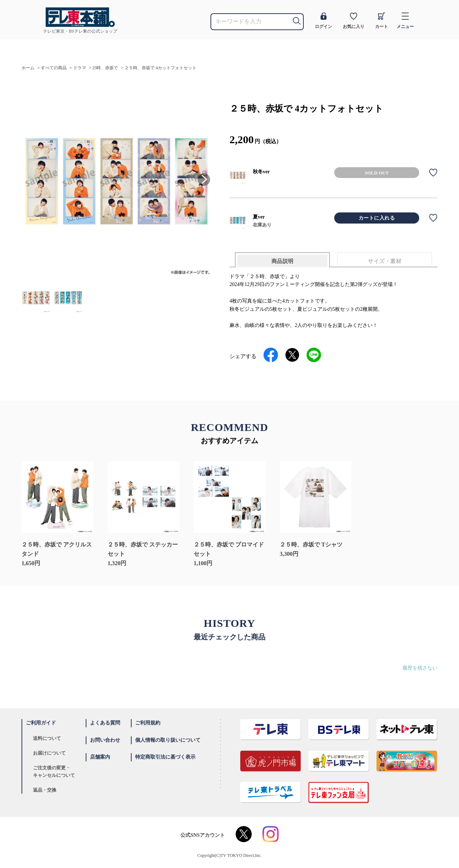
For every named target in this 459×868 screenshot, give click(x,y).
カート (382, 21)
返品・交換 (45, 790)
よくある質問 (105, 723)
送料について (47, 738)
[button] (204, 180)
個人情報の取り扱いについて (168, 740)
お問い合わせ (105, 740)
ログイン (323, 21)
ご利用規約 (148, 723)
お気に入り (354, 21)
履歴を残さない (420, 668)
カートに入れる (377, 218)
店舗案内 (100, 757)
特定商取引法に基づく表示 (165, 757)
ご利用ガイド (41, 723)
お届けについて (49, 753)
